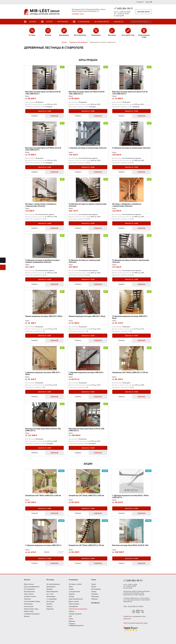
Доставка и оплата (75, 584)
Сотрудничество (74, 591)
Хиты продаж (29, 606)
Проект (94, 587)
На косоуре (50, 601)
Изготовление (96, 589)
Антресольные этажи (31, 609)
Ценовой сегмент (30, 596)
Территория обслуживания (78, 609)
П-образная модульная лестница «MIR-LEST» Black (130, 317)
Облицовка (95, 596)
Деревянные (51, 587)
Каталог (27, 580)
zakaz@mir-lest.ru (78, 14)
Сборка (94, 591)
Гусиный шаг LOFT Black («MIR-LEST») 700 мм (86, 545)
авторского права (142, 623)
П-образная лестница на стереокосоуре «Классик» (84, 261)
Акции (71, 587)
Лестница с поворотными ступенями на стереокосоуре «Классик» (41, 205)
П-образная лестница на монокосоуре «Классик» (131, 148)
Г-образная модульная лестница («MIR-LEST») (43, 545)
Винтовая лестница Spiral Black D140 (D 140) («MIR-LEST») (86, 430)
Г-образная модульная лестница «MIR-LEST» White (43, 373)
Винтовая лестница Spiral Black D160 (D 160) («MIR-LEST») (43, 430)
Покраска (94, 599)
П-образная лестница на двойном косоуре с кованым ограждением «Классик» (43, 261)
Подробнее (54, 116)
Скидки (71, 589)
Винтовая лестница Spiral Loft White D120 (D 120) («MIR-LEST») (43, 149)
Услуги (94, 580)
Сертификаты (73, 606)
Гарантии (72, 594)
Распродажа (28, 604)
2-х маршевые (52, 599)
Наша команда (74, 604)
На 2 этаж (50, 594)
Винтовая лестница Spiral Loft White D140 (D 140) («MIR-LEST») (87, 93)
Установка (95, 594)
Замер (93, 584)
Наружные (50, 609)
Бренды (27, 616)
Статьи (71, 619)
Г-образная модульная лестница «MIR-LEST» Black (86, 373)
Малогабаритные (52, 591)
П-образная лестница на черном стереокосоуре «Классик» (88, 205)
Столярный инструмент (32, 614)
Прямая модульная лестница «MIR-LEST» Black (87, 316)
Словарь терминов (75, 614)
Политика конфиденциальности (76, 625)
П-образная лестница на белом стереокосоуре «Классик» (131, 261)
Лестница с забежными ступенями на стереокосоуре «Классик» (127, 205)
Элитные (49, 606)
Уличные (49, 604)
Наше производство (76, 599)
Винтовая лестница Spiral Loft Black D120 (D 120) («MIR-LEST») (130, 93)
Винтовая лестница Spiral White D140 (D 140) (130, 545)
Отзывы (71, 596)
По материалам (29, 589)
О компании (73, 580)
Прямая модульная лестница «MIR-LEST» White (44, 316)
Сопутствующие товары (32, 601)
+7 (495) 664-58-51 (124, 8)
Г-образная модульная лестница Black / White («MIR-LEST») (130, 496)
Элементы (27, 599)
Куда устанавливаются (32, 587)
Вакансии (72, 621)
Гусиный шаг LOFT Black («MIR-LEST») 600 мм (86, 495)
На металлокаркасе (53, 584)
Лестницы (50, 580)
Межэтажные (51, 596)
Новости (72, 611)
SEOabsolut (127, 619)
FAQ (70, 616)
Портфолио (95, 603)
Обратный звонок (143, 12)
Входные (50, 589)
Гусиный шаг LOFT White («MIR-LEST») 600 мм (43, 495)
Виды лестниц (29, 584)
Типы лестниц (29, 594)
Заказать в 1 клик (45, 111)
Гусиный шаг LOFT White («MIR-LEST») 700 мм (130, 372)
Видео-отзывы (74, 601)
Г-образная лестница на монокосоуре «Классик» (88, 148)
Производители (29, 591)
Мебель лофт (29, 611)
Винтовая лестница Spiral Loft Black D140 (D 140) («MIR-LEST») (43, 93)
